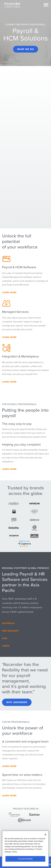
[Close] (45, 835)
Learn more (9, 382)
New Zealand (10, 631)
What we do (26, 49)
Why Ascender (17, 702)
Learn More (9, 292)
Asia (5, 638)
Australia (8, 623)
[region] (25, 849)
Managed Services (15, 312)
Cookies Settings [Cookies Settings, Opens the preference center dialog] (25, 859)
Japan (6, 646)
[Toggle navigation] (46, 5)
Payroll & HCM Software (19, 267)
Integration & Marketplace (20, 356)
